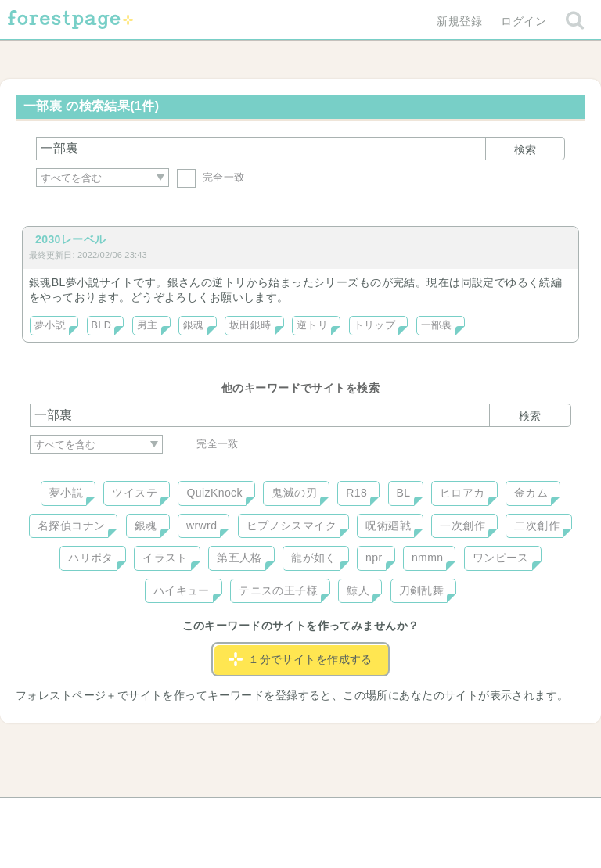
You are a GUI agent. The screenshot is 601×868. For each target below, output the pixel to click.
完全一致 (211, 177)
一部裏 (437, 325)
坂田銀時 (250, 325)
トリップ (375, 325)
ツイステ (135, 493)
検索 (525, 149)
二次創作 (537, 525)
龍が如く (314, 558)
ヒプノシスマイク (292, 525)
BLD (102, 325)
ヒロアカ (462, 493)
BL (404, 493)
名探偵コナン (72, 525)
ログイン (524, 21)
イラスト (165, 558)
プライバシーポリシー (470, 815)
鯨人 (358, 590)
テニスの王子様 (278, 590)
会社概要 (361, 815)
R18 (356, 493)
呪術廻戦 (388, 525)
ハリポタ (91, 558)
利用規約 (279, 815)
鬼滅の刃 (294, 493)
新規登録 (459, 21)
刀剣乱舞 (422, 590)
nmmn (428, 558)
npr (374, 558)
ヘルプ (100, 815)
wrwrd (202, 525)
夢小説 (50, 325)
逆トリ (312, 325)
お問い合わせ (187, 815)
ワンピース (501, 558)
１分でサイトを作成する (300, 659)
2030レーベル (71, 239)
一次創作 (462, 525)
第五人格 (239, 558)
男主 (148, 325)
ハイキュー (182, 590)
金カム (531, 493)
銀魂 (194, 325)
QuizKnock (214, 493)
